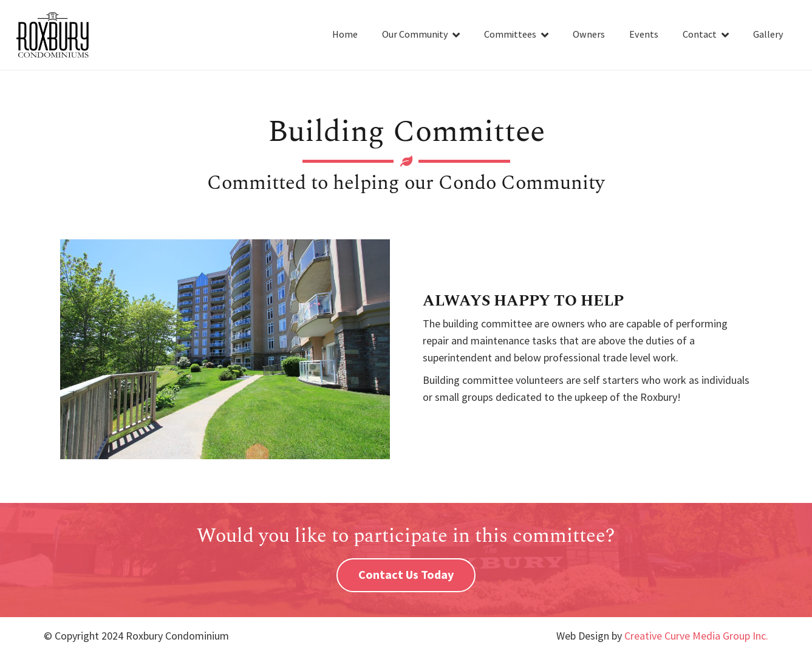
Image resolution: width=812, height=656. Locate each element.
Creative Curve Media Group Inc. (696, 636)
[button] (454, 35)
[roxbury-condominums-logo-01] (53, 35)
